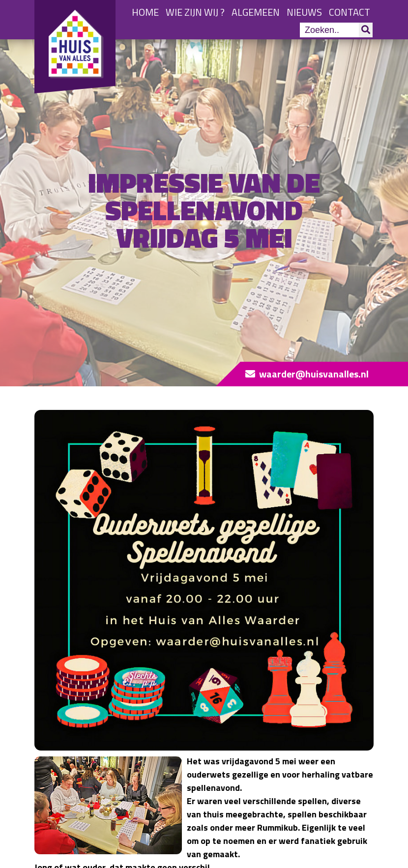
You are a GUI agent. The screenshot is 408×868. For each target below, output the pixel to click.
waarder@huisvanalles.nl (314, 374)
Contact (350, 12)
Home (145, 12)
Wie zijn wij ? (195, 12)
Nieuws (304, 12)
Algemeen (256, 12)
